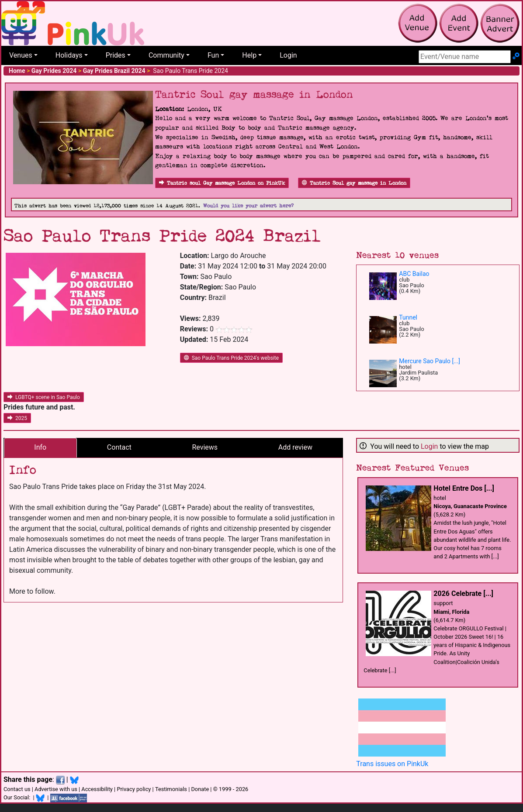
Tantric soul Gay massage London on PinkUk (222, 183)
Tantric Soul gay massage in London (354, 183)
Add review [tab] (295, 447)
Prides (116, 55)
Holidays (69, 55)
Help (249, 55)
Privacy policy (134, 789)
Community (166, 55)
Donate (200, 789)
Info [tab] (40, 447)
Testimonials (171, 789)
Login (288, 55)
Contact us (17, 789)
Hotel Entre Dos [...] (464, 488)
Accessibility (97, 789)
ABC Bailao (414, 274)
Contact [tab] (119, 447)
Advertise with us (56, 789)
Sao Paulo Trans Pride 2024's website (231, 358)
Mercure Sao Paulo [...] (429, 361)
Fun (213, 55)
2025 (17, 418)
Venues (21, 55)
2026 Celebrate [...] (463, 594)
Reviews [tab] (205, 447)
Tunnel (408, 317)
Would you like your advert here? (248, 206)
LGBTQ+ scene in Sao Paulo (44, 397)
